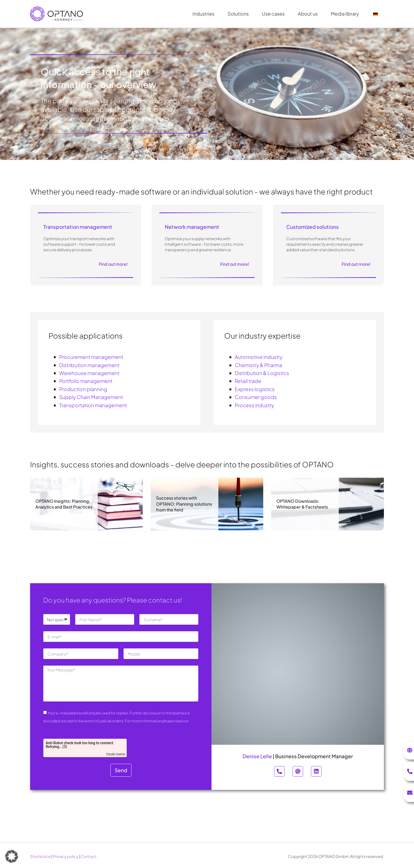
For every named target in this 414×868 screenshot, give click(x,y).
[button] (12, 856)
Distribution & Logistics (262, 373)
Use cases (275, 14)
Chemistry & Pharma (258, 365)
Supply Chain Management (91, 397)
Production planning (83, 389)
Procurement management (91, 357)
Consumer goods (256, 397)
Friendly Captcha (116, 754)
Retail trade (248, 381)
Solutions (239, 14)
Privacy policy (66, 856)
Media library (346, 14)
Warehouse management (89, 373)
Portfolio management (86, 381)
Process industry (254, 405)
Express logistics (255, 389)
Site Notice (40, 856)
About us (309, 14)
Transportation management (93, 405)
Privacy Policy (55, 729)
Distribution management (89, 365)
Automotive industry (259, 357)
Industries (205, 14)
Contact (89, 856)
